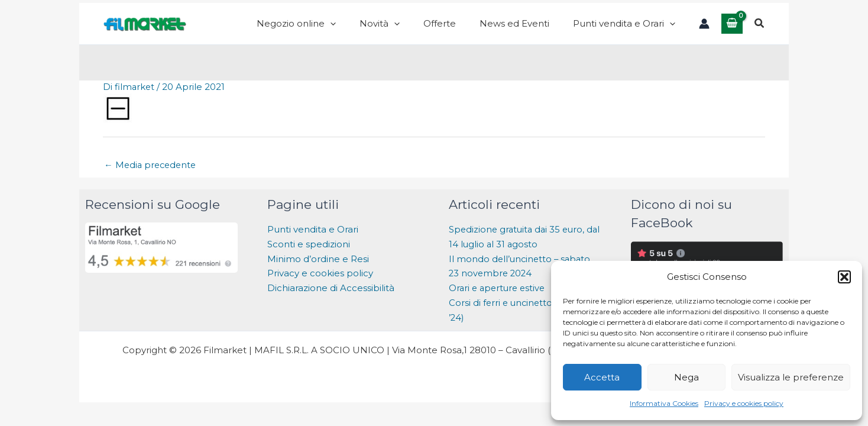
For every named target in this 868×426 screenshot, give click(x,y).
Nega (686, 377)
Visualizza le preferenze (791, 377)
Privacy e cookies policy (744, 403)
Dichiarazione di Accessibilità (332, 300)
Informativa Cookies (664, 403)
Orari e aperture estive (499, 300)
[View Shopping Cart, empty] (732, 29)
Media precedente (152, 177)
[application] (383, 30)
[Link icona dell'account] (704, 30)
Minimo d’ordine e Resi (318, 271)
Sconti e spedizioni (309, 256)
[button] (844, 277)
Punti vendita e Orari (313, 241)
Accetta (602, 377)
